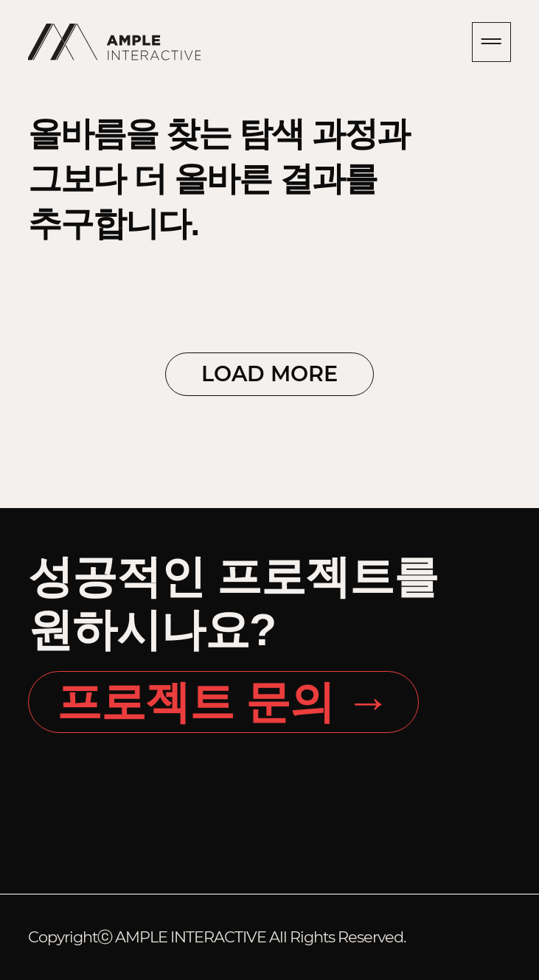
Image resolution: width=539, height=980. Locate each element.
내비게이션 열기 (491, 42)
